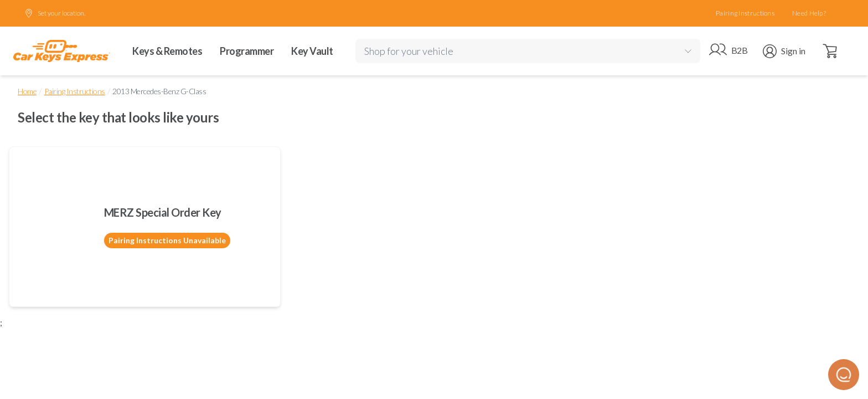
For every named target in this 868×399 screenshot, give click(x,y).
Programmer (247, 51)
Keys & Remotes (167, 51)
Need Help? (809, 13)
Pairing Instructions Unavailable (167, 240)
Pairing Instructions (745, 13)
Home (27, 91)
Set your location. (55, 13)
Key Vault (312, 51)
